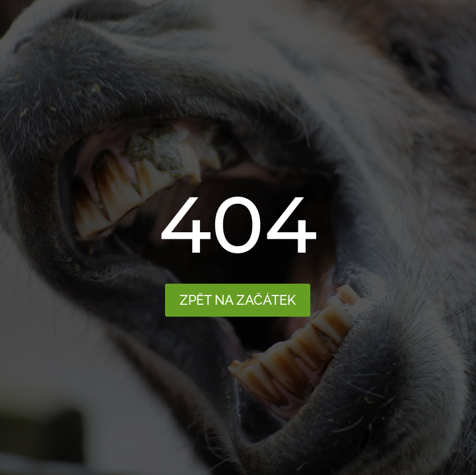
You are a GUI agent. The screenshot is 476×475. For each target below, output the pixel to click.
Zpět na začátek (238, 300)
